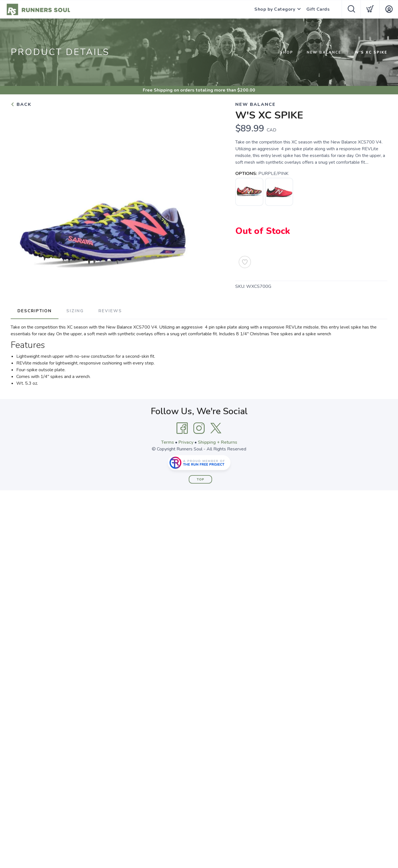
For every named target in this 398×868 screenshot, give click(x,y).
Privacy (186, 442)
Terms (168, 442)
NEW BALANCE (324, 53)
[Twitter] (216, 428)
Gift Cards (318, 9)
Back (21, 104)
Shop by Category (275, 9)
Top (201, 479)
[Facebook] (182, 428)
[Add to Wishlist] (245, 262)
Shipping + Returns (218, 442)
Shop (287, 53)
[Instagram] (199, 428)
